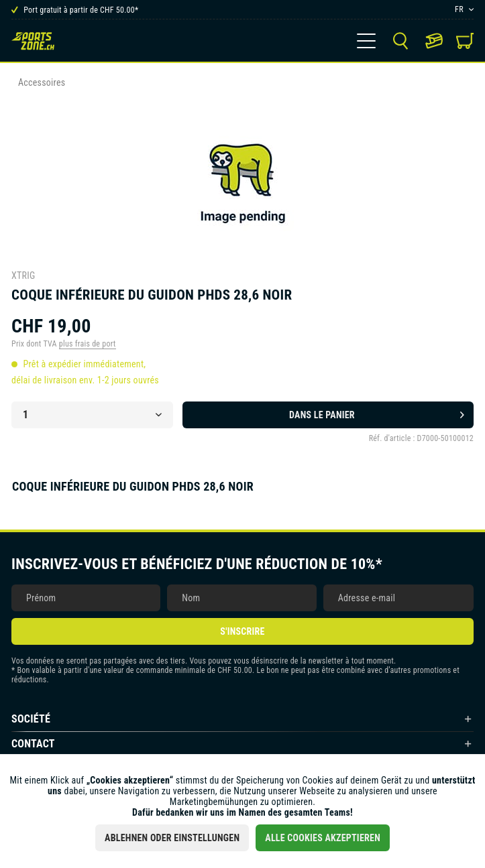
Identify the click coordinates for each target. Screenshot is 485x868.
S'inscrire (242, 631)
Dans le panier (377, 412)
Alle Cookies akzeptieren (323, 838)
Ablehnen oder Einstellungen (172, 838)
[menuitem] (366, 41)
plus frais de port (88, 344)
